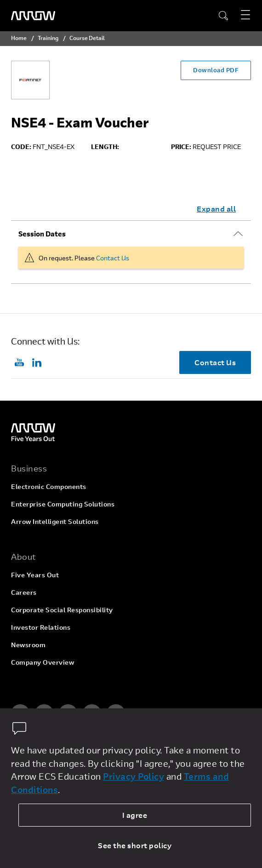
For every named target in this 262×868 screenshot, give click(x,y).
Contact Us (113, 258)
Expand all (216, 209)
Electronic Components (49, 486)
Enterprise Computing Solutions (63, 504)
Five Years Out (35, 575)
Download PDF (216, 70)
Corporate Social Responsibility (62, 610)
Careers (24, 592)
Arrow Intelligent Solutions (55, 521)
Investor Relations (41, 627)
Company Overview (43, 662)
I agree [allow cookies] (135, 815)
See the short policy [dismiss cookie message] (135, 845)
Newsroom (28, 645)
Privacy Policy (134, 776)
